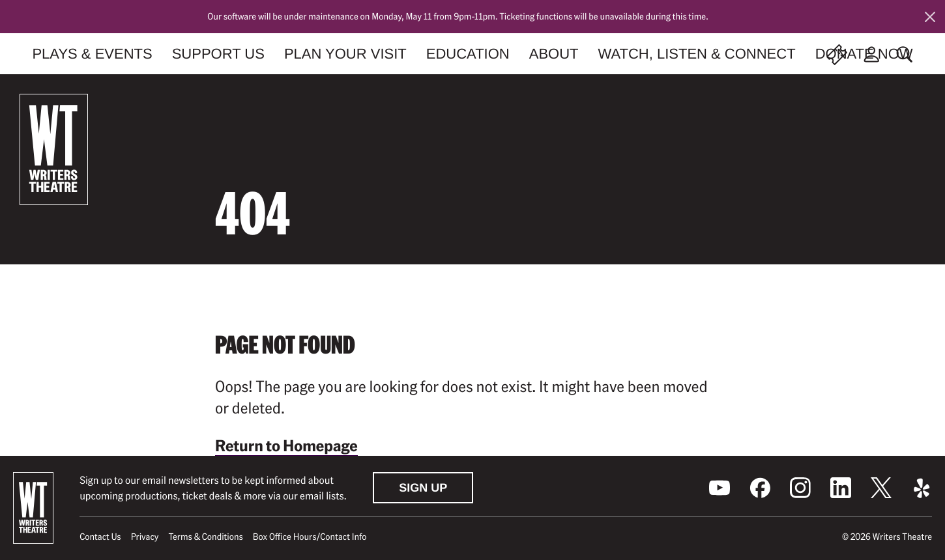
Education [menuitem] (468, 54)
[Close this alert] (930, 17)
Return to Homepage (286, 445)
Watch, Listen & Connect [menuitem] (697, 54)
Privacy (145, 537)
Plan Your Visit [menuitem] (345, 54)
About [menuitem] (554, 54)
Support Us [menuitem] (218, 54)
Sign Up (423, 488)
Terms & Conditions (205, 537)
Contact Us (100, 537)
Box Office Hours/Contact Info (310, 537)
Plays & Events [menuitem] (92, 54)
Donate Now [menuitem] (864, 54)
